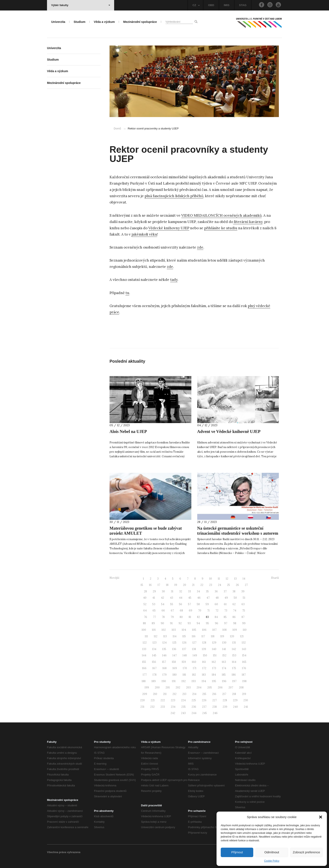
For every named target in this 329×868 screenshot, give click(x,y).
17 (159, 585)
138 (194, 649)
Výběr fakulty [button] (81, 5)
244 (194, 713)
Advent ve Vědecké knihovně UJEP (229, 431)
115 (184, 636)
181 (184, 675)
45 (190, 598)
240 (236, 707)
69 (191, 611)
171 (195, 668)
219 (244, 694)
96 (217, 623)
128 (204, 643)
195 (214, 681)
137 (184, 649)
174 (224, 668)
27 (246, 585)
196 (224, 681)
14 (244, 579)
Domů (117, 128)
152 (224, 655)
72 (217, 611)
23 (211, 585)
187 (244, 675)
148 (185, 655)
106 (204, 630)
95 (207, 623)
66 (163, 611)
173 (214, 668)
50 (235, 598)
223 (173, 700)
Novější (114, 578)
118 (213, 636)
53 (154, 604)
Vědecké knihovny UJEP (169, 228)
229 (235, 700)
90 (162, 623)
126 (184, 643)
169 (175, 668)
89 (153, 623)
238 (215, 707)
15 (142, 585)
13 (235, 579)
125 (174, 643)
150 (205, 655)
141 (224, 649)
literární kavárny (248, 222)
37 (225, 591)
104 (184, 630)
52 (145, 604)
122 (145, 643)
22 (202, 585)
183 (204, 675)
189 (154, 681)
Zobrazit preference (306, 852)
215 (204, 694)
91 (171, 623)
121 (242, 636)
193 (194, 681)
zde (200, 247)
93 (189, 623)
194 (204, 681)
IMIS (227, 5)
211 (165, 694)
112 (156, 636)
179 (164, 675)
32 (181, 591)
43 (172, 598)
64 (145, 611)
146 (164, 655)
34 (198, 591)
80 (181, 617)
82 (198, 617)
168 (164, 668)
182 (194, 675)
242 (173, 713)
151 (215, 655)
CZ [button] (196, 5)
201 (168, 687)
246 (215, 713)
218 (234, 694)
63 (243, 604)
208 (241, 687)
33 (189, 591)
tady (174, 280)
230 (246, 700)
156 (154, 662)
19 (176, 585)
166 (144, 668)
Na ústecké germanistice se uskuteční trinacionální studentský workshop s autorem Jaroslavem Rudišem (238, 533)
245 (205, 713)
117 (203, 636)
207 (231, 687)
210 (155, 694)
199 (147, 687)
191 (174, 681)
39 (243, 591)
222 (163, 700)
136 (174, 649)
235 (183, 707)
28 (145, 591)
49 (226, 598)
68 (181, 611)
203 (188, 687)
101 (154, 630)
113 (165, 636)
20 (185, 585)
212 (174, 694)
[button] (321, 817)
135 (164, 649)
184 (214, 675)
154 (244, 655)
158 (174, 662)
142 (234, 649)
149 (195, 655)
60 (216, 604)
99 (244, 623)
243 (183, 713)
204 (199, 687)
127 (194, 643)
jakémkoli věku (144, 234)
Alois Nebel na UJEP (128, 431)
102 (164, 630)
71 (208, 611)
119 (222, 636)
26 (237, 585)
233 (163, 707)
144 (144, 655)
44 (181, 598)
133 (144, 649)
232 (152, 707)
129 (214, 643)
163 (224, 662)
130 (224, 643)
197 (234, 681)
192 (184, 681)
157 (164, 662)
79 (172, 617)
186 (234, 675)
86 (234, 617)
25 (228, 585)
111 (146, 636)
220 (142, 700)
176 (244, 668)
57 (189, 604)
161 (204, 662)
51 (244, 598)
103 (174, 630)
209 (145, 694)
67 (172, 611)
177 (145, 675)
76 (146, 617)
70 (200, 611)
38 (234, 591)
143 (244, 649)
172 (204, 668)
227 (215, 700)
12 (227, 579)
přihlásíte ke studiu (221, 228)
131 (234, 643)
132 (244, 643)
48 (217, 598)
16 (150, 585)
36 (216, 591)
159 (184, 662)
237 (204, 707)
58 (198, 604)
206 (220, 687)
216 (214, 694)
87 (243, 617)
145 (154, 655)
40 (145, 598)
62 (234, 604)
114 (175, 636)
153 (234, 655)
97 (226, 623)
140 (214, 649)
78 (163, 617)
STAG (243, 5)
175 (234, 668)
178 (155, 675)
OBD (211, 5)
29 (154, 591)
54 (163, 604)
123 (155, 643)
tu (127, 293)
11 (219, 579)
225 (194, 700)
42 (163, 598)
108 (225, 630)
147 (175, 655)
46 (199, 598)
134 (154, 649)
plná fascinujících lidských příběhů (174, 196)
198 (244, 681)
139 (204, 649)
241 (246, 707)
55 (172, 604)
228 (225, 700)
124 (164, 643)
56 (181, 604)
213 (184, 694)
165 (244, 662)
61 (225, 604)
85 (225, 617)
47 (208, 598)
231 (142, 707)
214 (194, 694)
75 (244, 611)
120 (232, 636)
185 (224, 675)
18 (167, 585)
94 (198, 623)
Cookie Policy (272, 861)
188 (144, 681)
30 (163, 591)
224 (183, 700)
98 (235, 623)
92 (180, 623)
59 (207, 604)
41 (154, 598)
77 (154, 617)
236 (194, 707)
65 (154, 611)
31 (172, 591)
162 (214, 662)
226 (204, 700)
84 (216, 617)
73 (226, 611)
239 (225, 707)
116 (194, 636)
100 (144, 630)
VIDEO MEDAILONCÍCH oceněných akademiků (221, 215)
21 (193, 585)
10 (211, 579)
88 (144, 623)
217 (224, 694)
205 (210, 687)
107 (214, 630)
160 (194, 662)
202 (178, 687)
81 (190, 617)
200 (157, 687)
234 (173, 707)
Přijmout (237, 852)
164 (234, 662)
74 (235, 611)
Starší (275, 578)
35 (207, 591)
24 (220, 585)
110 (245, 630)
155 (144, 662)
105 (194, 630)
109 (235, 630)
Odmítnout (272, 852)
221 (153, 700)
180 (175, 675)
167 (154, 668)
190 (164, 681)
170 (185, 668)
